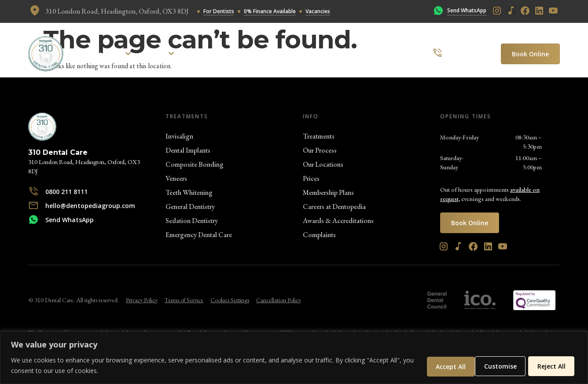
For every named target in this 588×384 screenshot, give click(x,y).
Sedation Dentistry (192, 221)
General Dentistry (190, 207)
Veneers (176, 178)
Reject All (496, 366)
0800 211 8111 (469, 53)
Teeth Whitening (189, 192)
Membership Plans (328, 192)
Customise (441, 366)
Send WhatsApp (467, 10)
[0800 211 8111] (437, 54)
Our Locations (323, 164)
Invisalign (179, 136)
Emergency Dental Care (199, 235)
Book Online (530, 54)
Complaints (319, 235)
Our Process (320, 150)
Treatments (319, 136)
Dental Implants (188, 150)
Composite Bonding (195, 164)
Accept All (551, 366)
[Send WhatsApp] (438, 11)
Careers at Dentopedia (334, 207)
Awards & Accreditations (338, 221)
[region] (294, 358)
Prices (311, 178)
